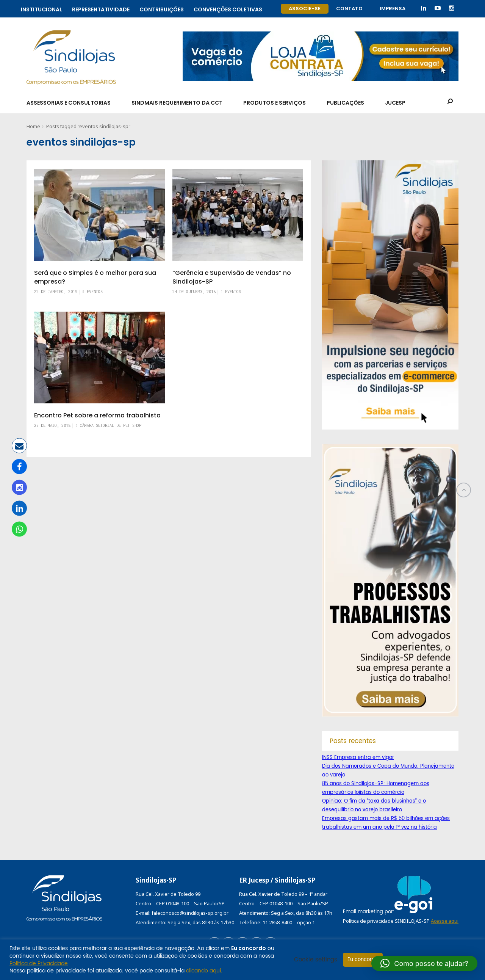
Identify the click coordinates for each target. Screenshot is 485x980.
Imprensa (393, 9)
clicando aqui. (204, 971)
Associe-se (305, 9)
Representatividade (101, 9)
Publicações (345, 103)
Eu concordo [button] (363, 960)
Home (33, 126)
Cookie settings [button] (316, 960)
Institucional (41, 9)
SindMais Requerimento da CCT (177, 103)
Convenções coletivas (228, 9)
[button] (424, 963)
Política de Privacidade (39, 964)
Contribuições (162, 9)
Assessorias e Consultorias (69, 103)
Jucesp (395, 103)
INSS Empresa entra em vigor (358, 758)
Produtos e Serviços (275, 103)
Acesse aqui (445, 921)
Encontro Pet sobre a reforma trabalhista (97, 415)
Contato (349, 9)
